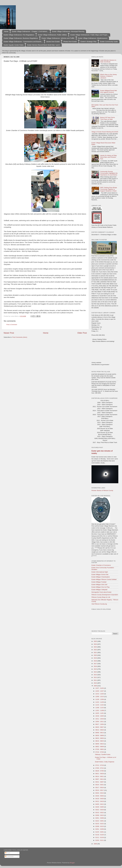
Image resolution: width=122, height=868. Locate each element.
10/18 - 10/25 (100, 716)
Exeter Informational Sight (100, 572)
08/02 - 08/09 (100, 747)
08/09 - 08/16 (100, 744)
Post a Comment (12, 325)
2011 (95, 680)
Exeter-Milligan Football (99, 582)
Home (6, 31)
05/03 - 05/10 (100, 793)
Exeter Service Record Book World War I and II (44, 45)
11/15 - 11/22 (100, 705)
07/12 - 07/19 (100, 765)
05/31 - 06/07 (100, 782)
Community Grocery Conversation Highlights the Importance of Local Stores (109, 173)
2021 (95, 653)
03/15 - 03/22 (100, 813)
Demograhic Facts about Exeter (101, 592)
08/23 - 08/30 (100, 738)
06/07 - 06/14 (100, 779)
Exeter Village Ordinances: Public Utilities (52, 35)
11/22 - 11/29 (100, 702)
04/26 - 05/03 (100, 796)
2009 (95, 686)
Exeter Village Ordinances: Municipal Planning (68, 31)
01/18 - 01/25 (100, 835)
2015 (95, 669)
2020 (95, 655)
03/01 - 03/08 (100, 818)
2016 (95, 666)
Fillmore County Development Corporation (105, 595)
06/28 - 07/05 (100, 771)
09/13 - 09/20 (100, 730)
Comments (9, 856)
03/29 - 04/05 (100, 807)
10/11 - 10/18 (100, 719)
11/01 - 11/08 (100, 710)
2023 (95, 647)
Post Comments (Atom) (20, 337)
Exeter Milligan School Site (100, 574)
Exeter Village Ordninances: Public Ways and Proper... (90, 35)
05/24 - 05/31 (100, 785)
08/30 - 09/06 (100, 735)
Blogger (72, 863)
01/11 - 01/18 (100, 837)
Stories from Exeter (53, 42)
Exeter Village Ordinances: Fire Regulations (19, 35)
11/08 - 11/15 (100, 708)
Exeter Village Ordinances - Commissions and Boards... (23, 42)
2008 (95, 844)
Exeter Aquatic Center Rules (14, 45)
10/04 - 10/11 (100, 722)
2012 (95, 677)
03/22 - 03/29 (100, 810)
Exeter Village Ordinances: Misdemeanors (93, 38)
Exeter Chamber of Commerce (101, 565)
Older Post (82, 333)
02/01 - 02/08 (100, 829)
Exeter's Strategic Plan (89, 42)
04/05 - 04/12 (100, 804)
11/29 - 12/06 (100, 699)
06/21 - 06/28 (100, 774)
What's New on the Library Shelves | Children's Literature (108, 76)
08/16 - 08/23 (100, 741)
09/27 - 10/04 (100, 724)
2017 (95, 664)
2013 (95, 675)
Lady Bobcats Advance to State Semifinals (108, 61)
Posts (8, 853)
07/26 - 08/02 (100, 749)
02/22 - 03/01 (100, 821)
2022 (95, 650)
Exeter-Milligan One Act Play (100, 587)
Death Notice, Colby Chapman (105, 762)
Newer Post (9, 333)
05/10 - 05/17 (100, 790)
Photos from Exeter (70, 42)
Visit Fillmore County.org (99, 604)
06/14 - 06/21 (100, 776)
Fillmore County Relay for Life (101, 597)
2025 (95, 641)
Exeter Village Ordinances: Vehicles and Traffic (58, 38)
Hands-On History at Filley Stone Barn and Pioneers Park (108, 157)
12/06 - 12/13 (100, 697)
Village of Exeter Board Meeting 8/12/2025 (105, 132)
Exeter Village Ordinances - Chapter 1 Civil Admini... (30, 31)
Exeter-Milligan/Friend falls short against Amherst (108, 91)
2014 (95, 672)
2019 (95, 658)
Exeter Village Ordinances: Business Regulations (21, 38)
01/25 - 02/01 (100, 832)
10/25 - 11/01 (100, 713)
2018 (95, 661)
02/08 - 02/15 (100, 826)
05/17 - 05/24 (100, 788)
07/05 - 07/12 (100, 768)
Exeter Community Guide (109, 42)
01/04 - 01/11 (100, 840)
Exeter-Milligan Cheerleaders (101, 577)
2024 (95, 644)
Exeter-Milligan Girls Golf (99, 585)
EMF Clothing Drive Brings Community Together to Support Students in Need (108, 189)
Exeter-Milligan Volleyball (99, 590)
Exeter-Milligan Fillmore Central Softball (104, 579)
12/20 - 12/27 (100, 691)
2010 (95, 683)
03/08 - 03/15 (100, 815)
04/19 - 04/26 (100, 799)
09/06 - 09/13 (100, 733)
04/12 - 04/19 (100, 801)
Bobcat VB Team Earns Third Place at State (107, 118)
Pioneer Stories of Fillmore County (102, 490)
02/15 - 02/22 (100, 824)
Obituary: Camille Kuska (103, 754)
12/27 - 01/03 (100, 688)
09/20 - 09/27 (100, 727)
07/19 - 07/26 (100, 752)
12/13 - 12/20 (100, 694)
